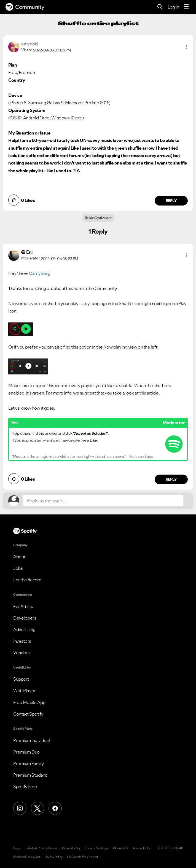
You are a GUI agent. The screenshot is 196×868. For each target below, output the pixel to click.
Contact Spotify (28, 714)
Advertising (24, 629)
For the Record (27, 580)
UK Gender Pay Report (83, 857)
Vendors (22, 653)
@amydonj (39, 273)
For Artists (23, 606)
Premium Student (30, 775)
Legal (17, 848)
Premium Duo (26, 752)
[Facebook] (55, 808)
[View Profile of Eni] (29, 252)
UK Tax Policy (54, 857)
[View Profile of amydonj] (30, 44)
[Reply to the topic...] (103, 501)
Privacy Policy (71, 848)
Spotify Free (25, 787)
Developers (25, 618)
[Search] (160, 7)
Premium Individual (31, 740)
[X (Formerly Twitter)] (37, 808)
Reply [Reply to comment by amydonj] (171, 201)
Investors (22, 641)
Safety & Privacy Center (42, 848)
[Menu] (186, 7)
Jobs (18, 568)
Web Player (24, 691)
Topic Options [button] (97, 218)
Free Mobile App (29, 702)
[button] (186, 47)
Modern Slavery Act (27, 857)
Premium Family (29, 763)
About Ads (121, 848)
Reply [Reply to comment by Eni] (171, 479)
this (143, 393)
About (19, 557)
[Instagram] (20, 808)
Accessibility (141, 848)
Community (25, 7)
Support (21, 679)
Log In (173, 7)
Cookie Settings (97, 848)
